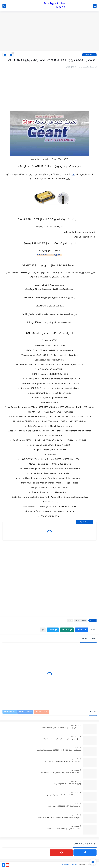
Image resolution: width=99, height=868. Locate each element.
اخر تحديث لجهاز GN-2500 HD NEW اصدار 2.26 (65, 806)
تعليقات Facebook (25, 712)
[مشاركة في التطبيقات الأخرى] (43, 630)
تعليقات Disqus (10, 712)
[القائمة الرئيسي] (95, 6)
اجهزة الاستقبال (89, 55)
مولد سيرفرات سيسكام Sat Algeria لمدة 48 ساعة (63, 762)
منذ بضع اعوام (75, 725)
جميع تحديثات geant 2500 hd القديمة (68, 784)
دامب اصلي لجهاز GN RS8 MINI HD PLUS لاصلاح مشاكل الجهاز (59, 750)
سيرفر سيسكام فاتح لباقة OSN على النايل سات (64, 829)
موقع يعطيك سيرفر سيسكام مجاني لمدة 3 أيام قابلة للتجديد (59, 818)
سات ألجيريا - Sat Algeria (54, 6)
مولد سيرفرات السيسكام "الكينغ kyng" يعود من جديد (62, 795)
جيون (73, 175)
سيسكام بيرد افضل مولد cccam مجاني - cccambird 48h (61, 728)
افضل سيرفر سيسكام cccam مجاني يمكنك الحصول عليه (60, 773)
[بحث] (4, 6)
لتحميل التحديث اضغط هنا (50, 255)
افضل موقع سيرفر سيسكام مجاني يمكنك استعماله (62, 739)
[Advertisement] (49, 31)
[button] (82, 630)
